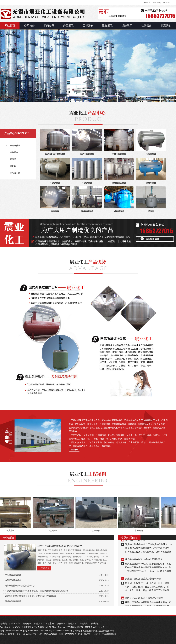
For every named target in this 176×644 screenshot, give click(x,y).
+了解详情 (44, 568)
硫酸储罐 (55, 211)
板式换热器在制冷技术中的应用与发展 (144, 560)
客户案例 (12, 531)
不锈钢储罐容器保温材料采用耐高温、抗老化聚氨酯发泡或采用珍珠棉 (37, 591)
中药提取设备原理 (13, 575)
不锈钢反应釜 (87, 211)
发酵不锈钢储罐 (119, 154)
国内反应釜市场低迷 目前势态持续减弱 (144, 599)
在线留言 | (147, 2)
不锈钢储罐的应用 (13, 601)
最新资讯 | (157, 2)
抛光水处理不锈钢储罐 (55, 154)
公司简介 (16, 624)
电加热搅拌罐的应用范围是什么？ (20, 586)
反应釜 (151, 211)
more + (110, 538)
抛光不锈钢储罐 (87, 154)
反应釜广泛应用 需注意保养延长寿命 (143, 580)
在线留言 (84, 624)
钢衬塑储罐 (151, 183)
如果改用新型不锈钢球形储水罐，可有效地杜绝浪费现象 (31, 596)
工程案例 (50, 624)
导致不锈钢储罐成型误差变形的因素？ (60, 546)
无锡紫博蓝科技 (109, 634)
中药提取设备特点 (13, 580)
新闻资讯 (27, 624)
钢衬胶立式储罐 (119, 183)
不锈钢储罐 (151, 154)
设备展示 (61, 624)
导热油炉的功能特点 (135, 541)
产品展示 (38, 624)
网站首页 (4, 624)
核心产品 (166, 2)
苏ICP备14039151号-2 (95, 627)
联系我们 (95, 624)
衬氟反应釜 (119, 211)
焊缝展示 (72, 624)
